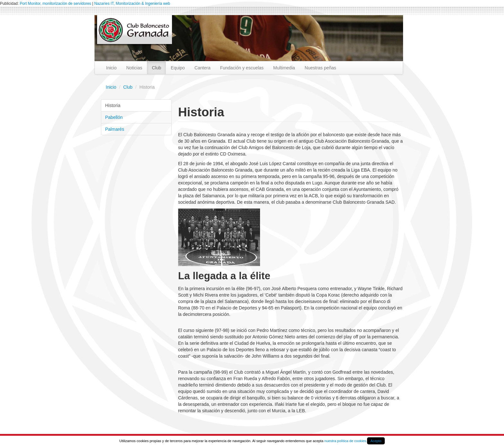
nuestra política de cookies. (346, 441)
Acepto (376, 441)
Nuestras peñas (320, 68)
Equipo (178, 68)
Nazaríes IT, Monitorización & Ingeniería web (132, 4)
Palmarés (115, 129)
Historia (113, 105)
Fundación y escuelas (242, 68)
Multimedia (284, 68)
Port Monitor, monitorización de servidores (55, 4)
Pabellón (114, 117)
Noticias (134, 68)
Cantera (203, 68)
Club (156, 68)
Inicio (111, 68)
